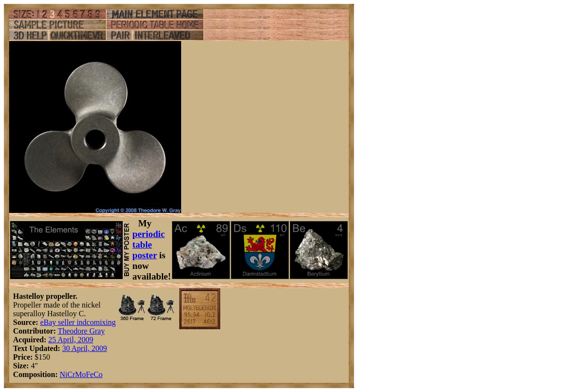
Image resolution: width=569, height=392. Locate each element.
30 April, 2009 (85, 348)
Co (98, 374)
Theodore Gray (81, 331)
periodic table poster (149, 245)
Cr (71, 374)
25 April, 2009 (71, 340)
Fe (90, 374)
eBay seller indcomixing (78, 322)
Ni (63, 374)
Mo (80, 374)
